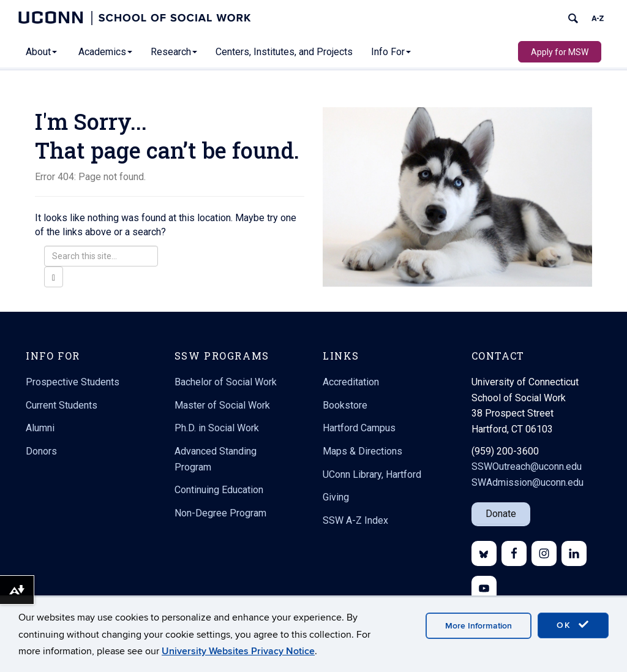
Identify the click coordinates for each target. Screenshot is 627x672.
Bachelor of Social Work (226, 382)
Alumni (40, 428)
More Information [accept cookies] (479, 626)
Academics (105, 52)
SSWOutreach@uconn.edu (527, 466)
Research (174, 52)
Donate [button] (501, 514)
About (41, 52)
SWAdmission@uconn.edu (528, 482)
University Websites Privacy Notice (238, 651)
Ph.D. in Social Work (217, 428)
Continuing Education (219, 490)
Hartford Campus (359, 428)
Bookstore (345, 405)
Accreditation (351, 382)
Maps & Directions (362, 451)
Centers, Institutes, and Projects (284, 52)
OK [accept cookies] (573, 625)
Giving (336, 497)
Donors (41, 451)
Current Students (62, 405)
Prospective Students (73, 382)
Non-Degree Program (220, 513)
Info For (391, 52)
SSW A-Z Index (355, 520)
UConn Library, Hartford (372, 474)
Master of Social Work (222, 405)
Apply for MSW (560, 52)
